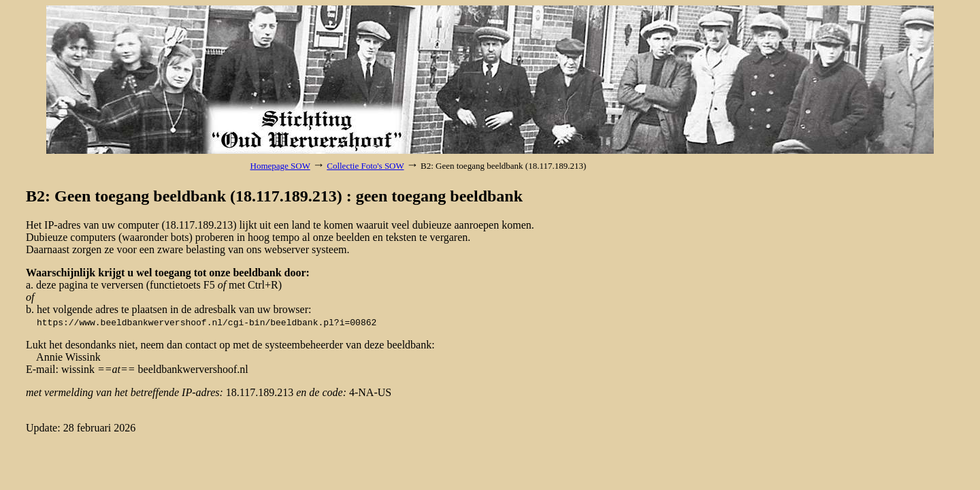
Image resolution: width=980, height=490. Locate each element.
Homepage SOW (280, 166)
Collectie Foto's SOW (365, 166)
